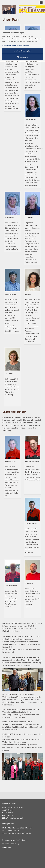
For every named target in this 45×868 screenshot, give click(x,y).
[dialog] (22, 449)
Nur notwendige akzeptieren (22, 51)
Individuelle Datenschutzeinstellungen (15, 45)
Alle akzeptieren (22, 57)
